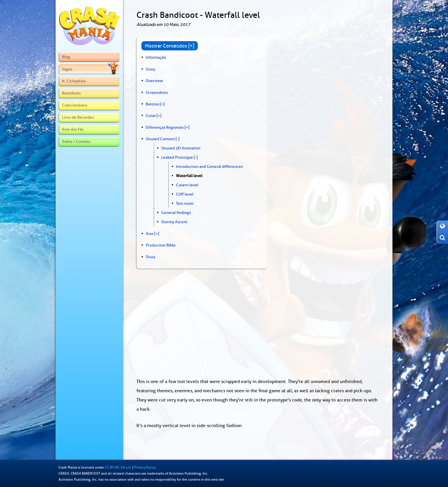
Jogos (90, 69)
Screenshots (157, 92)
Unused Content (160, 139)
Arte (150, 234)
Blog (66, 57)
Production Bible (161, 245)
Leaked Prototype (177, 157)
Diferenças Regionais (165, 127)
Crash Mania (68, 467)
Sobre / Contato (76, 141)
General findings (176, 213)
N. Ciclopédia (74, 81)
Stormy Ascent (174, 222)
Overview (154, 81)
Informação (156, 57)
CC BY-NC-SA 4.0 (118, 467)
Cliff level (185, 194)
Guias (151, 115)
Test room (185, 203)
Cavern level (187, 185)
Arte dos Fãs (73, 129)
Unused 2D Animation (181, 148)
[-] (178, 139)
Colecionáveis (75, 105)
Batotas (152, 104)
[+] (162, 104)
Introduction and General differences (209, 166)
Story (150, 69)
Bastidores (71, 93)
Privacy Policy (145, 467)
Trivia (150, 257)
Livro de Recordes (78, 117)
